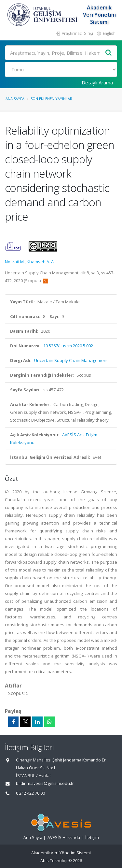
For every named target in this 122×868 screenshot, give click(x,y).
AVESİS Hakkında (64, 838)
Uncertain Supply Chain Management (71, 360)
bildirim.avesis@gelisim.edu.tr (45, 783)
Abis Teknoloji (54, 861)
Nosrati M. (15, 262)
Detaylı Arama (97, 82)
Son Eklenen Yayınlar (51, 99)
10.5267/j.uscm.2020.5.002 (68, 346)
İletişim (92, 838)
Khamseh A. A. (41, 262)
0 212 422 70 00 (30, 793)
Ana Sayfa (15, 99)
